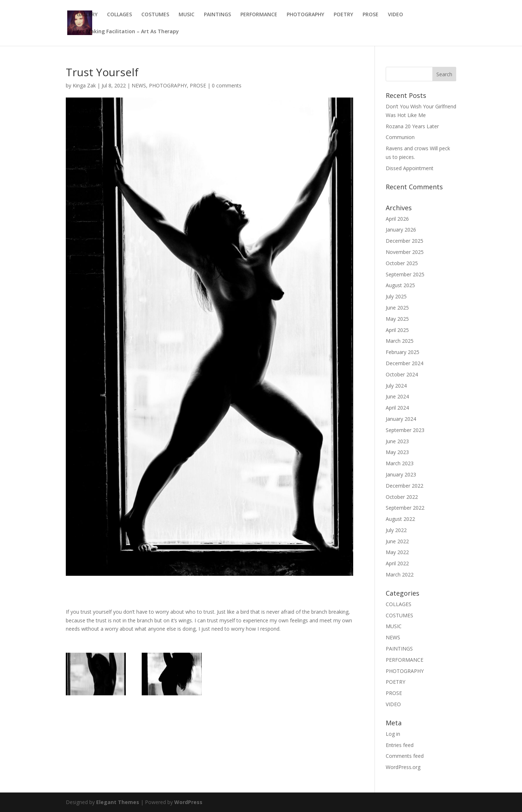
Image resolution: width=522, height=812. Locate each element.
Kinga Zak (84, 85)
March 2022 (400, 575)
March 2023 (400, 463)
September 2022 (405, 508)
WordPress (188, 802)
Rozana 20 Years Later (412, 126)
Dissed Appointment (410, 168)
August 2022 (400, 519)
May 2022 (397, 552)
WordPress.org (403, 767)
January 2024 (401, 419)
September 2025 (405, 274)
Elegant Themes (118, 802)
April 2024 (397, 408)
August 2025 (400, 285)
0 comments (227, 85)
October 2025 (402, 263)
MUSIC (187, 15)
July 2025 (396, 296)
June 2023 (397, 441)
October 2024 (402, 374)
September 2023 (405, 430)
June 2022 (397, 541)
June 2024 (397, 396)
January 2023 (401, 474)
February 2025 (403, 352)
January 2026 (401, 230)
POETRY (343, 15)
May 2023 (397, 452)
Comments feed (405, 756)
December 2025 (405, 241)
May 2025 (397, 319)
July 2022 (396, 530)
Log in (393, 734)
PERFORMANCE (259, 15)
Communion (400, 137)
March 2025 (400, 341)
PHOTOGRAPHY (305, 15)
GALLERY (87, 15)
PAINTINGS (217, 15)
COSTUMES (155, 15)
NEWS (139, 85)
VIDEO (395, 15)
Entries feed (400, 745)
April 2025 (397, 330)
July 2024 (396, 386)
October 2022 (402, 497)
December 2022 (405, 486)
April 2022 (397, 563)
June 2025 (397, 308)
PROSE (371, 15)
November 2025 (405, 252)
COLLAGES (119, 15)
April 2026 (397, 219)
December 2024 (405, 363)
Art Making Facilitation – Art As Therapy (128, 32)
